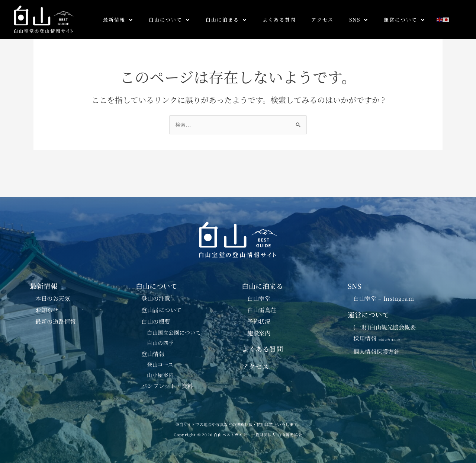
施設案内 (259, 333)
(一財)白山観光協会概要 (385, 327)
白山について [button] (169, 20)
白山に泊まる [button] (226, 20)
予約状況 (259, 321)
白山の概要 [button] (156, 321)
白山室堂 (259, 298)
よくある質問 (279, 20)
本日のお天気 (53, 298)
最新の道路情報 (56, 321)
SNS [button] (359, 20)
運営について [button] (404, 20)
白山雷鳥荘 (262, 310)
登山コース (160, 365)
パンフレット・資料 (167, 386)
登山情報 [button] (153, 354)
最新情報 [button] (118, 20)
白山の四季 (160, 343)
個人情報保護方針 (376, 351)
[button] (118, 20)
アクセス (322, 20)
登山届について (162, 310)
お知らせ (47, 310)
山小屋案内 (160, 375)
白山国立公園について (174, 332)
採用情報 (380, 338)
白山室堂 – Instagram (384, 298)
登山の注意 (156, 298)
